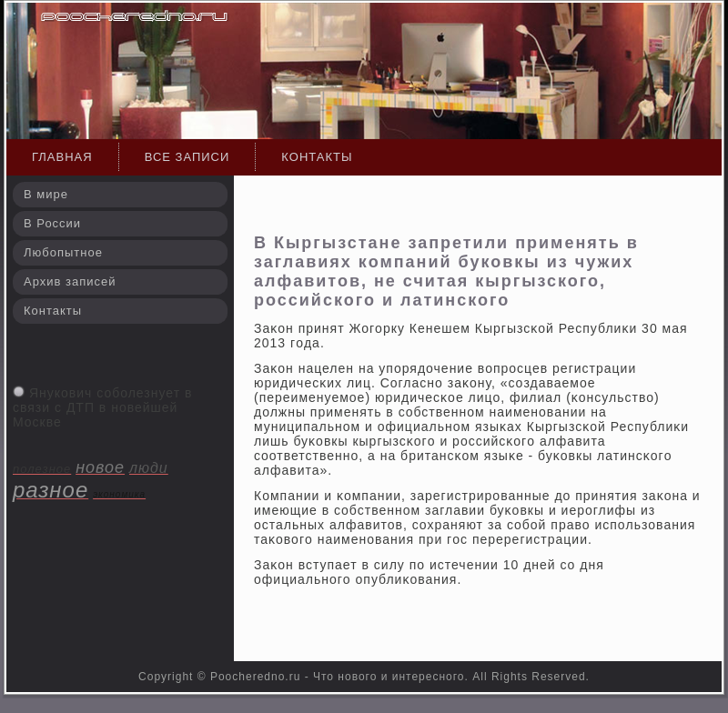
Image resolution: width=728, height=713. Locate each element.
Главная (62, 157)
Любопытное (63, 252)
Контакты (317, 157)
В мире (46, 194)
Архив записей (70, 281)
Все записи (187, 157)
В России (52, 223)
